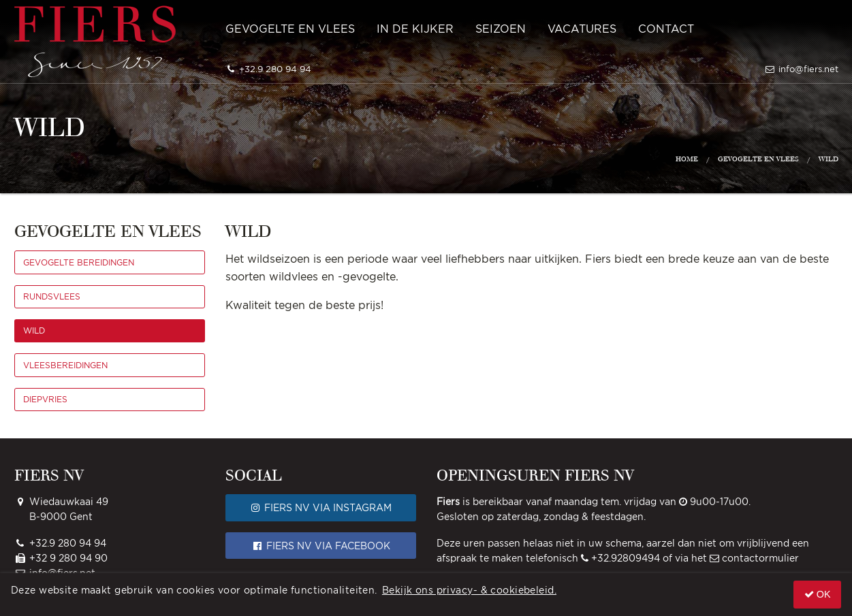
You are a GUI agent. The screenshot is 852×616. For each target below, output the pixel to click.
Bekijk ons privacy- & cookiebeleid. (469, 590)
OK (818, 594)
